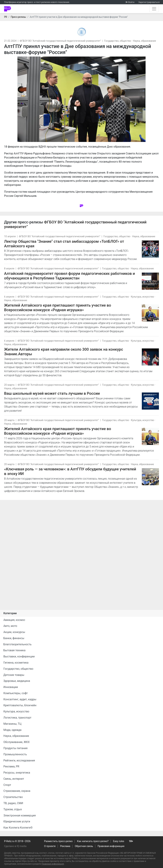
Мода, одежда (12, 730)
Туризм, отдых (13, 809)
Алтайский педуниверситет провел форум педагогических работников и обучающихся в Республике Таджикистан (70, 276)
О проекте (50, 846)
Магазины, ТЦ (12, 724)
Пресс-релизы (18, 17)
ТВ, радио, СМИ (13, 803)
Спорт (7, 785)
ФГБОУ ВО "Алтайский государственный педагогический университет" (60, 41)
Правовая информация (111, 846)
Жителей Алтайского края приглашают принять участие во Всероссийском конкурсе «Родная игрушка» (58, 308)
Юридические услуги (17, 821)
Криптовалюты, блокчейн (20, 705)
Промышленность (15, 754)
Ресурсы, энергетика (17, 773)
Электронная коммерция (20, 815)
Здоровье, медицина (17, 681)
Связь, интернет (14, 779)
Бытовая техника (14, 650)
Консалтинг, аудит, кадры (20, 699)
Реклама (65, 846)
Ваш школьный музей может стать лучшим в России (52, 393)
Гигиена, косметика (16, 663)
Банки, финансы (14, 638)
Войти (131, 2)
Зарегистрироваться (149, 2)
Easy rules (119, 841)
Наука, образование (144, 41)
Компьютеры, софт (16, 693)
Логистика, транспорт (17, 718)
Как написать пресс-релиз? (93, 841)
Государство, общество (118, 41)
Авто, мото (10, 626)
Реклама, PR (11, 766)
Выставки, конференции (19, 656)
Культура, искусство (142, 297)
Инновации (11, 687)
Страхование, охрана (17, 791)
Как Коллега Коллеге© (18, 828)
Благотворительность (17, 644)
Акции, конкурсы (14, 632)
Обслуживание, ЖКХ (16, 742)
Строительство (13, 797)
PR (6, 17)
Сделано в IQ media (15, 846)
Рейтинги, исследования (19, 760)
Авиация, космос (14, 620)
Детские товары (14, 675)
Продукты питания (15, 748)
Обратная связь (84, 846)
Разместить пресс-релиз (58, 841)
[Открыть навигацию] (154, 9)
